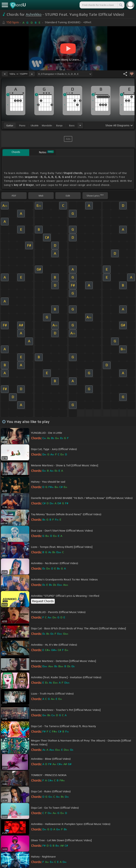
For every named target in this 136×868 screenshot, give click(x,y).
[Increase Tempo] (32, 74)
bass (72, 125)
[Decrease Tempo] (5, 74)
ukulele (35, 125)
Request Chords (43, 601)
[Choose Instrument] (80, 125)
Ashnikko (34, 14)
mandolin (47, 125)
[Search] (121, 5)
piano (22, 125)
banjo (59, 125)
